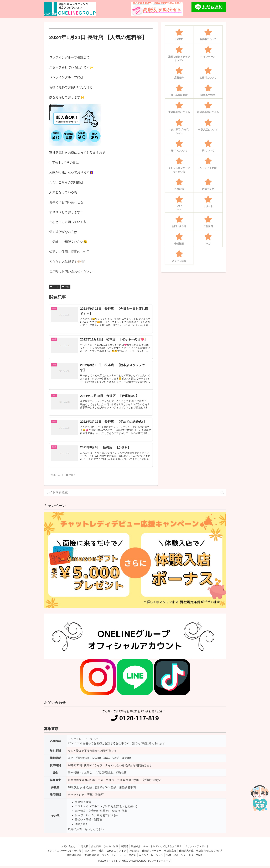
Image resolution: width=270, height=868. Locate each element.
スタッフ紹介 (214, 857)
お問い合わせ (66, 849)
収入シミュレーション (167, 857)
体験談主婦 (187, 853)
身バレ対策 (111, 853)
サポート (131, 857)
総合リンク (197, 857)
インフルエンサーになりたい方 (76, 853)
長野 (66, 287)
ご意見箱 (81, 849)
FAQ (98, 853)
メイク (137, 853)
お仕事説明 (145, 857)
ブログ (55, 287)
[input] (135, 495)
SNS (185, 857)
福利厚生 (125, 853)
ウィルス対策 (110, 849)
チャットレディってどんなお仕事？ (165, 849)
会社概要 (95, 849)
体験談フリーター (168, 853)
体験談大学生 (204, 853)
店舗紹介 (137, 849)
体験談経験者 (86, 857)
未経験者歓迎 (104, 857)
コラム (119, 857)
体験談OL (150, 853)
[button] (222, 495)
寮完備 (125, 849)
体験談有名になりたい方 (62, 857)
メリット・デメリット (200, 849)
